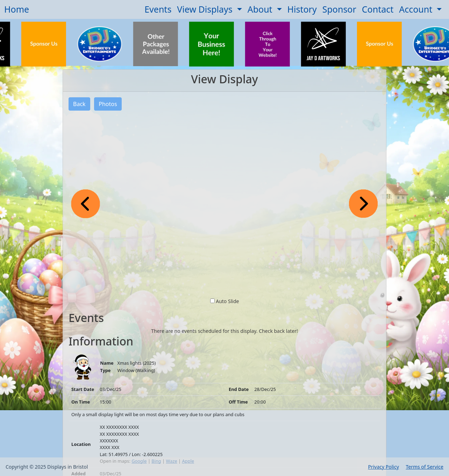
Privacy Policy (383, 467)
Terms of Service (425, 467)
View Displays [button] (206, 9)
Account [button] (417, 9)
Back (79, 104)
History (302, 9)
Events (158, 9)
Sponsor (339, 9)
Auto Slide (227, 301)
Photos (108, 104)
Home (17, 9)
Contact (378, 9)
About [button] (261, 9)
